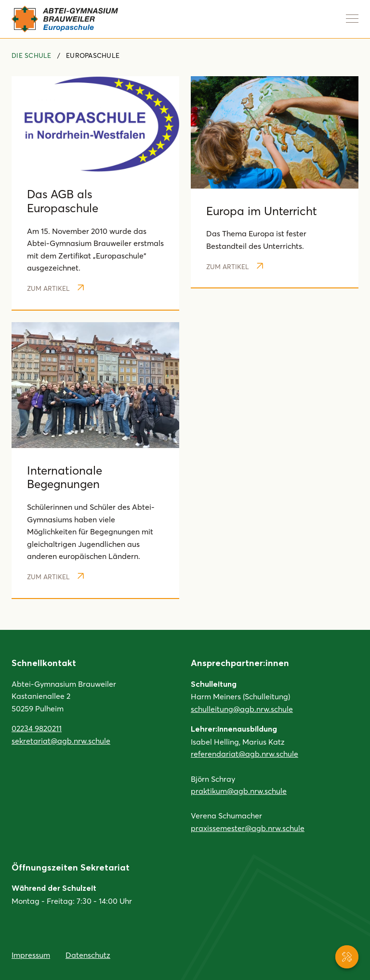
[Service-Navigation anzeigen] (347, 957)
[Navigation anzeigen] (352, 18)
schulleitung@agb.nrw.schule (242, 709)
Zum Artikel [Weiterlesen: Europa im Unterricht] (235, 266)
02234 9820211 (37, 728)
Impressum (31, 955)
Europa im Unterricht (262, 211)
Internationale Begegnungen (65, 477)
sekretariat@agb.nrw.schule (61, 741)
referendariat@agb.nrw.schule (244, 754)
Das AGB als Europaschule (63, 201)
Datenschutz (88, 955)
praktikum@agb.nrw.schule (239, 791)
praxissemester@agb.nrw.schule (248, 828)
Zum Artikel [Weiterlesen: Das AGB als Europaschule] (55, 288)
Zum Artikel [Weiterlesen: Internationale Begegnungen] (55, 577)
